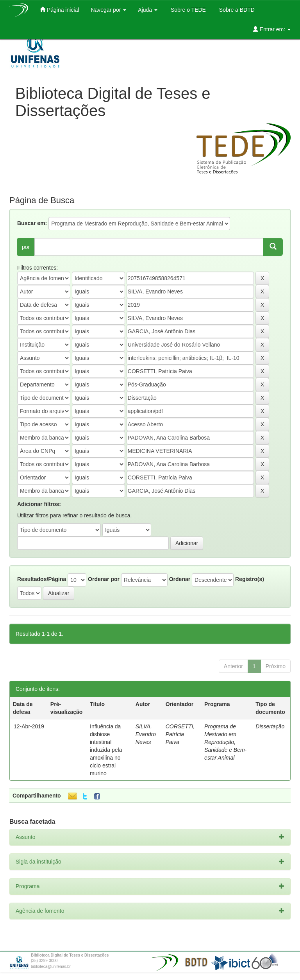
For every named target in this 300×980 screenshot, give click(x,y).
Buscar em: (32, 223)
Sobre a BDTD (236, 10)
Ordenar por (104, 579)
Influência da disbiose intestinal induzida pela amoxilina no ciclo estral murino (106, 750)
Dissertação (270, 726)
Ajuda (148, 10)
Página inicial (59, 10)
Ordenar (180, 579)
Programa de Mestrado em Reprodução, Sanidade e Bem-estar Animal (225, 742)
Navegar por (108, 10)
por (26, 247)
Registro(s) (250, 579)
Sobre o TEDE (187, 10)
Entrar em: (272, 29)
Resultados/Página (42, 579)
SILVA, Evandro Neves (146, 734)
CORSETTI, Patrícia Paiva (180, 734)
